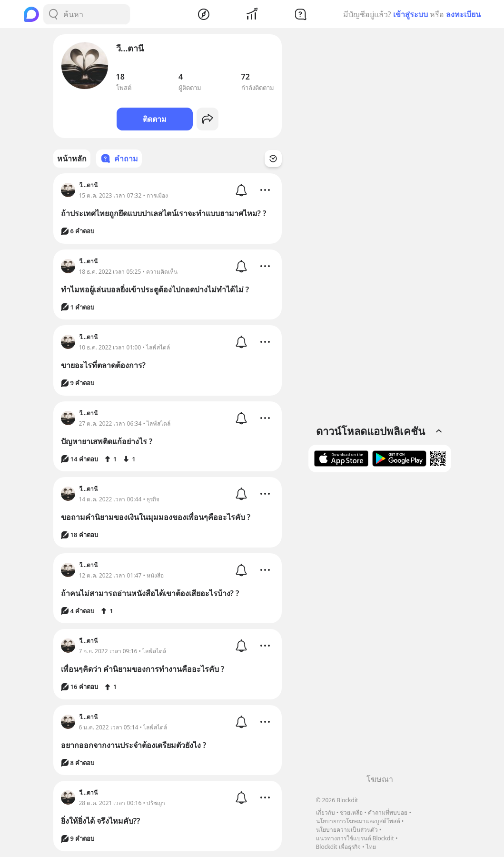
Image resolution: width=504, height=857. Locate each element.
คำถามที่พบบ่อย (388, 812)
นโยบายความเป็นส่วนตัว (347, 830)
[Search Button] (53, 14)
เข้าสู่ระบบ (410, 14)
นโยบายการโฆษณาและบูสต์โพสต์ (358, 821)
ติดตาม (155, 119)
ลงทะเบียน (463, 14)
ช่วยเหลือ (351, 812)
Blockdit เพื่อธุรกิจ (338, 847)
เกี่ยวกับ (326, 812)
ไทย (371, 847)
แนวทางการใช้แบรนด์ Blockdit (355, 838)
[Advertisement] (380, 627)
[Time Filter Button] (273, 159)
